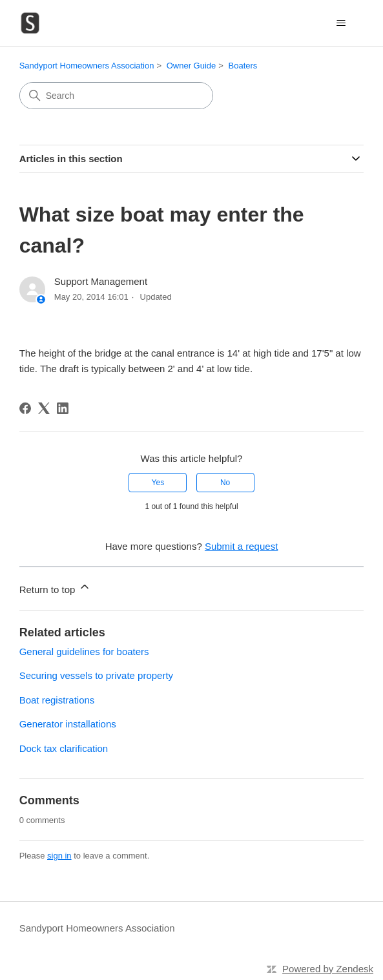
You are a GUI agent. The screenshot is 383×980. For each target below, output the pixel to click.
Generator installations (68, 724)
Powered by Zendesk (328, 969)
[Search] (116, 96)
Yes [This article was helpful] (158, 483)
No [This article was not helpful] (225, 483)
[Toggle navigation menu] (341, 23)
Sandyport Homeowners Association (87, 66)
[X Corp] (44, 408)
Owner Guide (191, 66)
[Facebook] (25, 408)
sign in (59, 856)
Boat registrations (57, 700)
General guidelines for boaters (84, 652)
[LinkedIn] (63, 408)
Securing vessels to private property (96, 675)
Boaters (243, 66)
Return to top (55, 588)
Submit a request (241, 546)
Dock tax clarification (64, 748)
